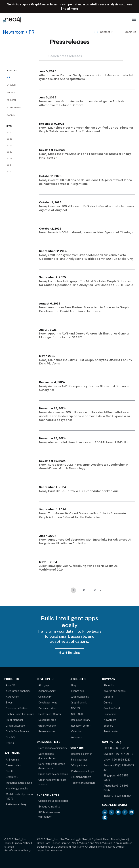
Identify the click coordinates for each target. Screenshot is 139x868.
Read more (70, 9)
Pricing (10, 743)
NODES (75, 708)
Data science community (53, 748)
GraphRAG (12, 777)
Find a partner (79, 760)
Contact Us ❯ (112, 742)
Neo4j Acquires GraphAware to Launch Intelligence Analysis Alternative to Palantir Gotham (82, 103)
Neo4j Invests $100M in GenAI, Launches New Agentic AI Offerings (86, 232)
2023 (9, 152)
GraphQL (11, 737)
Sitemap (9, 847)
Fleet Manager (14, 720)
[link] (101, 590)
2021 (9, 165)
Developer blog (47, 720)
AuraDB (10, 685)
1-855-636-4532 (118, 748)
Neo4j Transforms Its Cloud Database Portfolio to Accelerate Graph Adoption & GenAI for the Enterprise (82, 515)
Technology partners (83, 783)
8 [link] (95, 590)
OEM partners (79, 765)
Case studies (13, 765)
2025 (9, 139)
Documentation (47, 708)
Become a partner (81, 754)
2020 (9, 171)
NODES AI (77, 714)
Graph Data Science (17, 731)
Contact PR (107, 32)
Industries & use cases (19, 783)
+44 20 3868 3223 (119, 760)
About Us (109, 685)
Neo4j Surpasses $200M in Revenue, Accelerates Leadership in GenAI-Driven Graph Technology (84, 467)
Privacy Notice (22, 843)
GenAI (9, 771)
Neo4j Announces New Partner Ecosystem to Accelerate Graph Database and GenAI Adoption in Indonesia (84, 309)
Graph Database (15, 726)
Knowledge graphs (17, 789)
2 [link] (79, 590)
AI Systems (12, 760)
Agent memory (47, 691)
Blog (74, 685)
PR (32, 32)
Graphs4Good (112, 708)
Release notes (47, 731)
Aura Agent (13, 697)
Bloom (10, 703)
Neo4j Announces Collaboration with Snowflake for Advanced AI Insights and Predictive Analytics (85, 541)
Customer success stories (53, 801)
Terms (8, 843)
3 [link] (84, 590)
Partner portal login (82, 771)
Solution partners (81, 777)
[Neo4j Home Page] (12, 19)
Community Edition (17, 708)
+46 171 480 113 (124, 754)
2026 (9, 132)
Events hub (77, 691)
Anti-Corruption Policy (17, 850)
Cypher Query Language (20, 714)
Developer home (48, 703)
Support (108, 726)
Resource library (80, 720)
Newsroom (14, 32)
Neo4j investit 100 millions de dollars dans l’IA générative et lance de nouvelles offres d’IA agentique (85, 182)
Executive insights (49, 807)
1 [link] (73, 590)
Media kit (130, 32)
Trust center (111, 731)
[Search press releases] (81, 56)
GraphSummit (79, 703)
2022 (9, 158)
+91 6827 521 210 (120, 796)
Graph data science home (53, 774)
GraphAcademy (47, 726)
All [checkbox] (9, 77)
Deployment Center (50, 714)
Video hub (77, 731)
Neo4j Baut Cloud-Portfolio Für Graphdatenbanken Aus (79, 491)
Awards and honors (115, 691)
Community (45, 697)
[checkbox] (18, 85)
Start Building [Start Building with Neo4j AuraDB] (69, 653)
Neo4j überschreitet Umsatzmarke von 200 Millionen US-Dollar (84, 442)
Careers (108, 697)
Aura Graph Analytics (18, 691)
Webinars (76, 737)
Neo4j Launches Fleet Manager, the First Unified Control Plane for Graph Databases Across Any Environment (86, 129)
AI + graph (44, 685)
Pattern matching (16, 804)
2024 (9, 145)
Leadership (110, 714)
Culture (108, 703)
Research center (81, 726)
